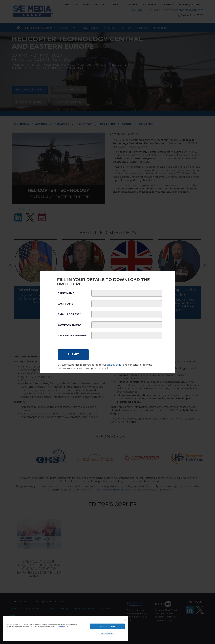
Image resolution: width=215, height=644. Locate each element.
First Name (66, 293)
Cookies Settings (107, 634)
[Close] (125, 620)
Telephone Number (72, 335)
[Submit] (73, 355)
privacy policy (115, 365)
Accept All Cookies (107, 626)
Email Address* (69, 314)
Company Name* (69, 325)
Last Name (66, 304)
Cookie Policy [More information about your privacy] (63, 627)
